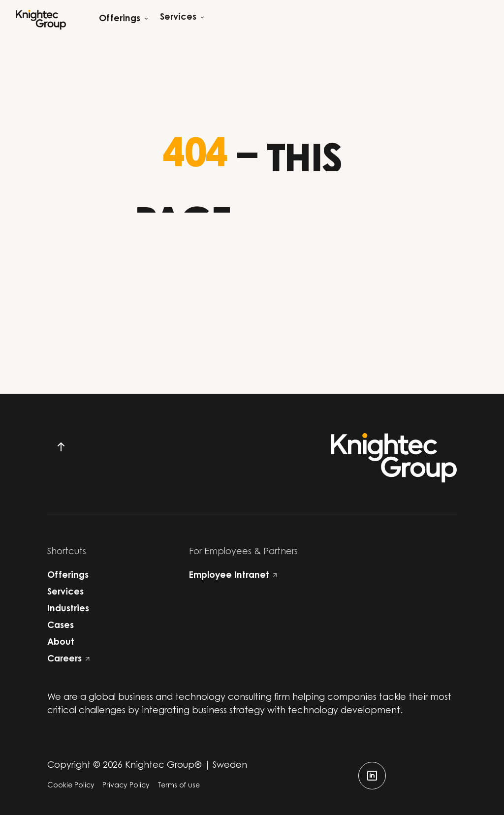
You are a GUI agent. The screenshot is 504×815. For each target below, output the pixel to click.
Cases (61, 626)
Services (65, 593)
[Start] (41, 20)
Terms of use (179, 786)
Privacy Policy (126, 786)
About (61, 643)
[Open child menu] (124, 19)
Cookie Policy (71, 786)
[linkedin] (372, 776)
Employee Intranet (233, 576)
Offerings (68, 576)
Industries (68, 609)
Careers (68, 659)
